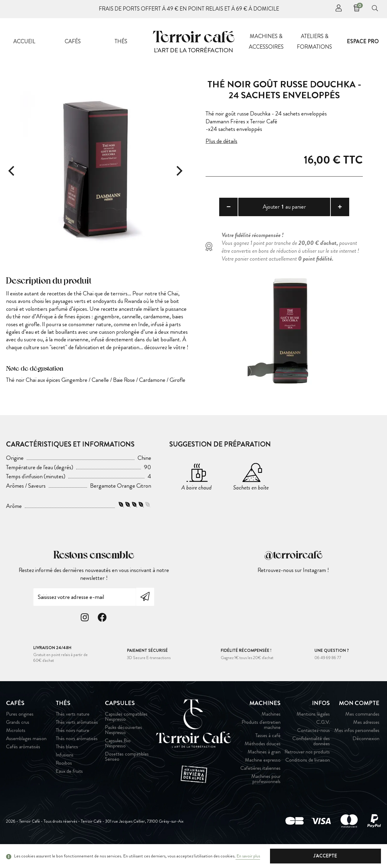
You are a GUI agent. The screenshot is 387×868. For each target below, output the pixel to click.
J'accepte (351, 856)
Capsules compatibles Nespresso (126, 734)
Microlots (16, 748)
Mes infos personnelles (357, 748)
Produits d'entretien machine (261, 743)
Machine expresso (263, 778)
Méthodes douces (263, 761)
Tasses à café (268, 753)
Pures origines (20, 732)
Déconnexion (366, 756)
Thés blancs (67, 764)
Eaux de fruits (69, 789)
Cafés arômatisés (23, 764)
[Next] (178, 171)
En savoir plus (248, 856)
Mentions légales (313, 732)
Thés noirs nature (72, 748)
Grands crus (18, 740)
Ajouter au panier (284, 207)
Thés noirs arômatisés (77, 756)
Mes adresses (366, 740)
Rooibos (64, 781)
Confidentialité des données (311, 759)
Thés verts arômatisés (77, 740)
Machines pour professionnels (266, 797)
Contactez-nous (314, 748)
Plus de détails (222, 141)
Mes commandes (362, 732)
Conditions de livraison (308, 778)
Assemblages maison (26, 756)
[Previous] (12, 171)
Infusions (65, 773)
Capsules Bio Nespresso (118, 761)
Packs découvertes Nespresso (124, 748)
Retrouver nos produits (307, 770)
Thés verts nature (73, 732)
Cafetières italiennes (260, 786)
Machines (271, 732)
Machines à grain (264, 770)
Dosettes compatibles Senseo (127, 774)
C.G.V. (323, 740)
